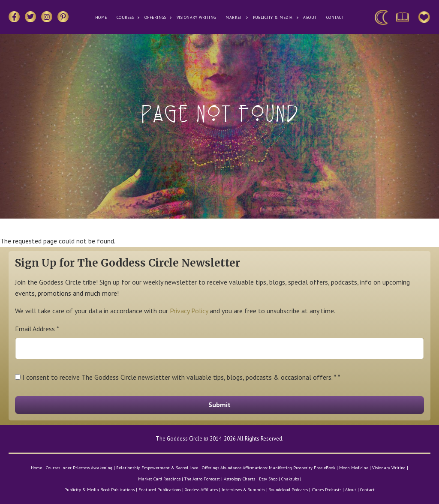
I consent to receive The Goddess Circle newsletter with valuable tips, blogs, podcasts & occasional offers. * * (181, 377)
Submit (219, 405)
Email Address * (37, 329)
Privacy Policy (189, 311)
